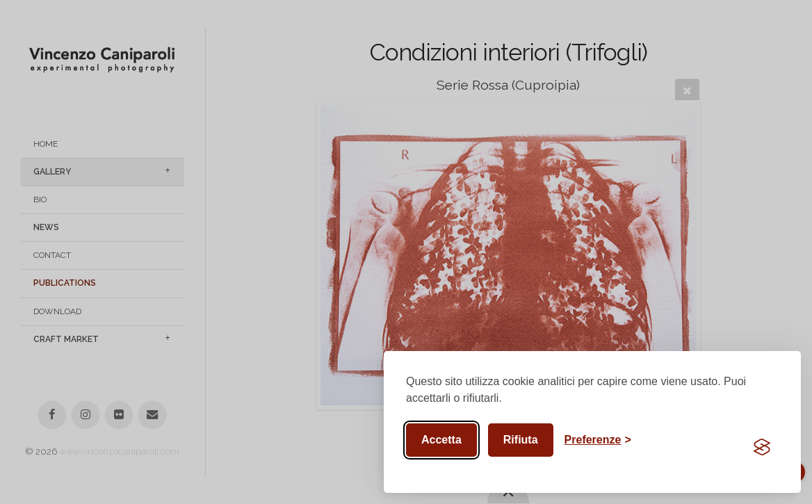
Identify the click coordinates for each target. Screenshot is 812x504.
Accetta (441, 440)
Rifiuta (521, 440)
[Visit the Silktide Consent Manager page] (762, 447)
